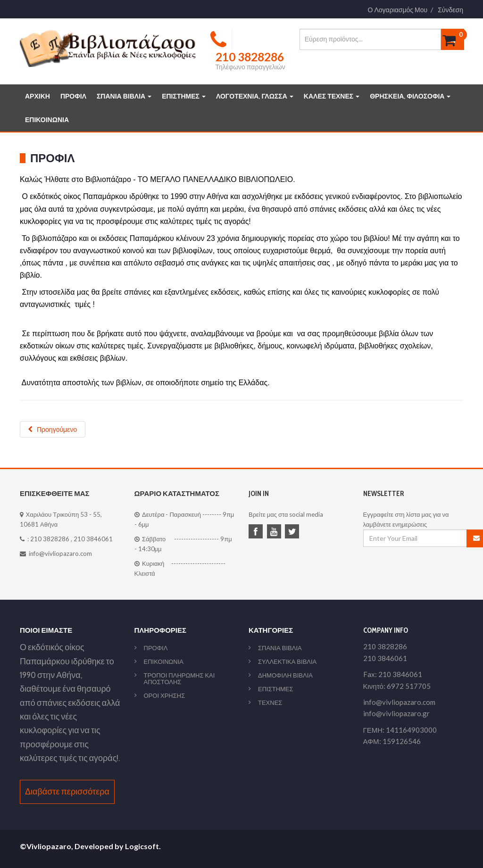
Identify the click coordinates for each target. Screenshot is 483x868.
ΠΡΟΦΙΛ (73, 96)
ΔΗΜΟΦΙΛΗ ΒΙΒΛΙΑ (285, 675)
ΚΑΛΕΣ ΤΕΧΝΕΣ (332, 96)
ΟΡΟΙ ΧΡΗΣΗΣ (165, 695)
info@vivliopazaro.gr (396, 713)
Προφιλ (52, 158)
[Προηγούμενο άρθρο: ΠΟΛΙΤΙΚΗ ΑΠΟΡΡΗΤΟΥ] (53, 429)
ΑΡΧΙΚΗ (37, 96)
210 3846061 (93, 539)
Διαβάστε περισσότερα (67, 792)
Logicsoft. (143, 846)
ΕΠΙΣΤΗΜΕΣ (184, 96)
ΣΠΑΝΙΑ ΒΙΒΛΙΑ (124, 96)
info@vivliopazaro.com (60, 554)
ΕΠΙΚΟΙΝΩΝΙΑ (47, 120)
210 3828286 (50, 539)
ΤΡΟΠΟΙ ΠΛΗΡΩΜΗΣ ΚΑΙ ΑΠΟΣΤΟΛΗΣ (179, 678)
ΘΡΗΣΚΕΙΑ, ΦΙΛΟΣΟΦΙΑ (410, 96)
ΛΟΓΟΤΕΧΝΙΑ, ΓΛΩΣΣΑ (255, 96)
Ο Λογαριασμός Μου (398, 10)
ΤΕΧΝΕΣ (270, 703)
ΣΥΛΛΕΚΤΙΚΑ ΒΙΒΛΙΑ (287, 661)
